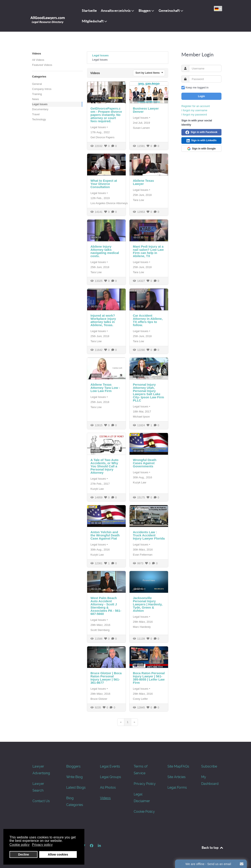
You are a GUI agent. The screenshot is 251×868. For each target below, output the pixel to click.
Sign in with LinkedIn (202, 141)
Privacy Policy (145, 784)
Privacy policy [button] (42, 845)
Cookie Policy (144, 812)
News (36, 99)
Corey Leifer (140, 699)
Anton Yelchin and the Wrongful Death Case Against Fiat (105, 535)
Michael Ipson (141, 417)
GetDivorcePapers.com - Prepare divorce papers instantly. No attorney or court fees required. (106, 115)
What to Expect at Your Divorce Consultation (104, 184)
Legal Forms (177, 787)
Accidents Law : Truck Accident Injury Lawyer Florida (149, 535)
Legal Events (110, 766)
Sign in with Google (202, 149)
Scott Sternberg (100, 630)
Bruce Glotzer (99, 699)
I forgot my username (194, 110)
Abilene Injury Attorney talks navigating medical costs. (105, 251)
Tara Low (138, 200)
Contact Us (41, 801)
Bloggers (73, 766)
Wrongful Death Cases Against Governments (145, 463)
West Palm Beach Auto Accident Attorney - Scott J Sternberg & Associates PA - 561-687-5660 (106, 606)
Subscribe (209, 766)
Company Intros (42, 89)
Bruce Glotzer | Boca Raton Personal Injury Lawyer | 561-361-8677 (106, 678)
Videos (105, 798)
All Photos (108, 787)
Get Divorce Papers (102, 137)
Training (37, 94)
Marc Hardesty (142, 627)
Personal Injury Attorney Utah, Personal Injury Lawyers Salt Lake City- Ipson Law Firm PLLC (148, 392)
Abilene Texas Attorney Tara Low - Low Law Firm (105, 388)
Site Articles (177, 777)
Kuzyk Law (97, 489)
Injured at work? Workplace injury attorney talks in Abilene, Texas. (103, 320)
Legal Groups (111, 777)
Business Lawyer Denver (146, 110)
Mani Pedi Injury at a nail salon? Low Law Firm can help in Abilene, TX (148, 251)
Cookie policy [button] (20, 845)
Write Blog (74, 777)
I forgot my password (194, 115)
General (37, 84)
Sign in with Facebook (201, 132)
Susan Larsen (141, 128)
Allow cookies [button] (58, 854)
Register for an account (196, 106)
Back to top (213, 848)
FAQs (185, 766)
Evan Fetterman (143, 555)
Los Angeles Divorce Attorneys (109, 203)
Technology (39, 119)
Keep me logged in (197, 87)
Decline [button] (24, 854)
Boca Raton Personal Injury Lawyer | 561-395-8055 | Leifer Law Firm (149, 678)
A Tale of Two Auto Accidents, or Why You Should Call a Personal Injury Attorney (104, 466)
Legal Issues (40, 104)
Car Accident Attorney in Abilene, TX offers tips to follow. (148, 320)
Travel (36, 114)
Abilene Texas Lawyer (143, 182)
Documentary (40, 109)
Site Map (174, 766)
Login (202, 96)
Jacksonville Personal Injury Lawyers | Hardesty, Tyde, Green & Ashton (148, 604)
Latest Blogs (76, 787)
